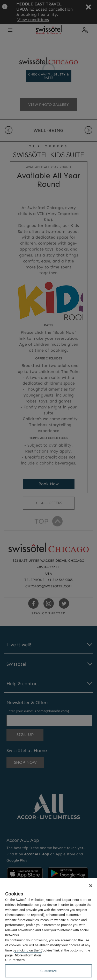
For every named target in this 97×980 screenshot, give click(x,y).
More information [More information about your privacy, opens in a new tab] (28, 955)
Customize (48, 971)
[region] (48, 929)
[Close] (91, 886)
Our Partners (15, 960)
